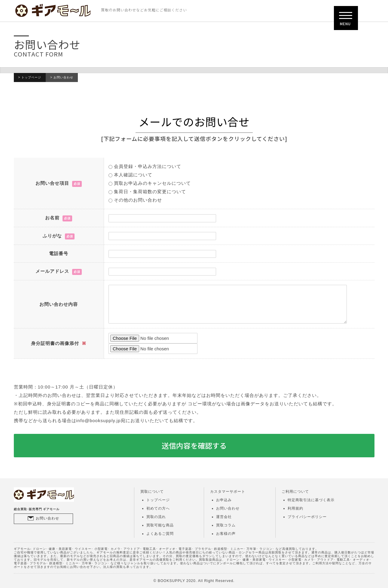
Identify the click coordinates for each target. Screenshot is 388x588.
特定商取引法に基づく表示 (311, 500)
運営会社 (224, 517)
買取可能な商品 (160, 525)
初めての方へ (158, 508)
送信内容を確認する (194, 445)
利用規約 (295, 508)
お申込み (224, 500)
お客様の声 (226, 534)
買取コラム (226, 525)
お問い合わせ (47, 518)
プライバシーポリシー (307, 517)
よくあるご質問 (160, 534)
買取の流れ (156, 517)
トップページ (31, 78)
